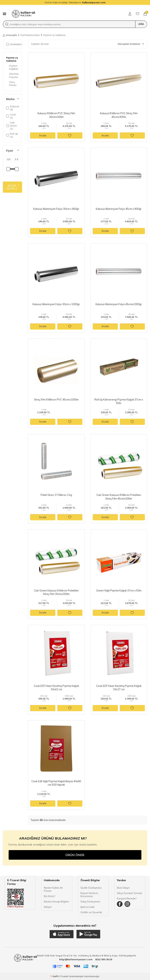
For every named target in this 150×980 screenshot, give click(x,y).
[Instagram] (127, 904)
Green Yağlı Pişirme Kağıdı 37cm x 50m (119, 590)
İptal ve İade (88, 907)
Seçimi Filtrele (13, 187)
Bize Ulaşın (123, 888)
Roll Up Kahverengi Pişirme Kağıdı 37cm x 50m (119, 401)
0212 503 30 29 (104, 959)
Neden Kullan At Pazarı (53, 889)
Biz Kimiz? (50, 896)
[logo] (24, 14)
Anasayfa (10, 35)
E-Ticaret (63, 976)
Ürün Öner (75, 855)
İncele (43, 135)
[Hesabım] (130, 14)
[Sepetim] (145, 14)
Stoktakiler (14, 44)
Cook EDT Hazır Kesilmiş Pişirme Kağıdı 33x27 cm (119, 688)
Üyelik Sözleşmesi (91, 888)
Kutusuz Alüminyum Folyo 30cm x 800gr (56, 209)
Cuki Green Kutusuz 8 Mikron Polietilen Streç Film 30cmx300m (56, 592)
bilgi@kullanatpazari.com (76, 959)
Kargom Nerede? (127, 898)
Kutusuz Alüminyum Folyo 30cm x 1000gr (56, 304)
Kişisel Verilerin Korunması (89, 895)
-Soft (54, 976)
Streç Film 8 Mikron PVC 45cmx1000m (56, 400)
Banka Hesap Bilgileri (57, 902)
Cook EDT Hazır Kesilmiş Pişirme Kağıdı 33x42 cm (56, 688)
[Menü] (5, 14)
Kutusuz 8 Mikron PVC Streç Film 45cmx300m (119, 115)
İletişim (48, 907)
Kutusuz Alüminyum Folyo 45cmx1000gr (119, 304)
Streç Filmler (13, 84)
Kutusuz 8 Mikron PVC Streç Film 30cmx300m (56, 115)
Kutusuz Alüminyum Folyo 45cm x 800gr (119, 209)
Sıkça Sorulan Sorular (130, 893)
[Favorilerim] (138, 14)
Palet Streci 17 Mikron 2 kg (56, 495)
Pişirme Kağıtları (14, 67)
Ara (141, 24)
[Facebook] (120, 904)
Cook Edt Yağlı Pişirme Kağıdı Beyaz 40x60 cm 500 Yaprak (56, 783)
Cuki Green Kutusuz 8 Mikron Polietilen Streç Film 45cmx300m (119, 497)
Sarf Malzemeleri (30, 35)
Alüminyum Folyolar (14, 75)
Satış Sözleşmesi (90, 902)
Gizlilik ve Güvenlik (91, 912)
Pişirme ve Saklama (12, 59)
